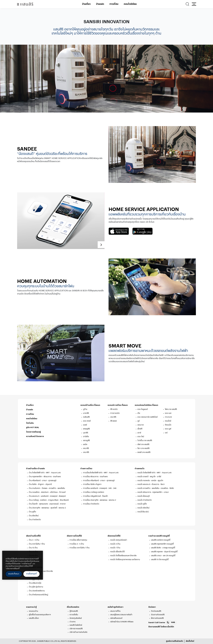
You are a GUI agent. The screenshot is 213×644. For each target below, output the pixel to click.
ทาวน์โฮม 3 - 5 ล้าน (77, 544)
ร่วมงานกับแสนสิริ (158, 615)
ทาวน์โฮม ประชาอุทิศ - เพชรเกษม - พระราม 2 (100, 500)
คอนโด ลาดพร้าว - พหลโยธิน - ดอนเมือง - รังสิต (156, 488)
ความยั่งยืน (74, 615)
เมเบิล (85, 444)
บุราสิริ (86, 433)
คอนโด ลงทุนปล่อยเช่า (119, 540)
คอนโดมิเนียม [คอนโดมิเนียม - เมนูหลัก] (130, 4)
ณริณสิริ (86, 417)
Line (166, 630)
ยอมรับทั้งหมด (14, 574)
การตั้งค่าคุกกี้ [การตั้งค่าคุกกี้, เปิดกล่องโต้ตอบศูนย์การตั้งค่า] (31, 574)
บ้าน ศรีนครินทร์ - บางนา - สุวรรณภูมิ (43, 480)
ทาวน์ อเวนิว (115, 413)
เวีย (139, 413)
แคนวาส (141, 425)
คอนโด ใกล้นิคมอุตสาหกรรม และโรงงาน (125, 559)
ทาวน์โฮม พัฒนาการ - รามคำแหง (95, 477)
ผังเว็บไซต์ (190, 641)
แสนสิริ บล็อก (34, 618)
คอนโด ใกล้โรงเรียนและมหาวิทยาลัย (123, 556)
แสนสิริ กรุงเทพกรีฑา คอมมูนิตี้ (162, 544)
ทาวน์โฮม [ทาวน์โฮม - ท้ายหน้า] (30, 414)
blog (171, 630)
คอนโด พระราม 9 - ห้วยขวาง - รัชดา (151, 484)
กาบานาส (168, 417)
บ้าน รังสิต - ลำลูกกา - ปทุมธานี (40, 484)
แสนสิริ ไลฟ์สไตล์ (76, 625)
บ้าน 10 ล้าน (33, 548)
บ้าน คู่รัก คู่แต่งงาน (36, 587)
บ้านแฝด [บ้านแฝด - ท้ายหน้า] (30, 410)
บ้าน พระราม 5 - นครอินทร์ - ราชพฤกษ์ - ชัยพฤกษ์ (47, 496)
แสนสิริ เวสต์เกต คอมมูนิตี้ (161, 540)
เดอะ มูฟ (168, 429)
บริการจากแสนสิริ (76, 629)
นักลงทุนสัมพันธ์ (76, 618)
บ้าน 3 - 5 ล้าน (34, 540)
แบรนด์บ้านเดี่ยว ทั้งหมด (92, 405)
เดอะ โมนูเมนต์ (143, 409)
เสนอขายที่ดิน (115, 611)
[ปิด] (40, 555)
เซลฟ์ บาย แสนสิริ (144, 452)
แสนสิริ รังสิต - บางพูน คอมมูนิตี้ (163, 548)
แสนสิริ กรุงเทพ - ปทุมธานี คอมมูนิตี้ (164, 552)
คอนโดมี (168, 421)
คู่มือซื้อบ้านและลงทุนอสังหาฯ (40, 615)
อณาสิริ (86, 452)
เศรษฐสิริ (86, 429)
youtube (162, 630)
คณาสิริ (86, 448)
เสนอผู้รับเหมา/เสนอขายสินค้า (121, 615)
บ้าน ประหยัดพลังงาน (37, 591)
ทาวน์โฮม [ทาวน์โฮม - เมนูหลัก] (114, 4)
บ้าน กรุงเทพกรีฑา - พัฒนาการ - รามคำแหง (45, 477)
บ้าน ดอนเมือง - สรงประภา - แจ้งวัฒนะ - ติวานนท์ (47, 492)
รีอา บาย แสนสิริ (143, 448)
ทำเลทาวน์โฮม (88, 469)
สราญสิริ (86, 440)
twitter (154, 630)
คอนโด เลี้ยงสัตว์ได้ (118, 552)
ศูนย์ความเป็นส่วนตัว (174, 641)
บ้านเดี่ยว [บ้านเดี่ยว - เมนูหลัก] (86, 4)
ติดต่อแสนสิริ (156, 611)
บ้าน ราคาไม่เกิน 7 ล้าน (37, 544)
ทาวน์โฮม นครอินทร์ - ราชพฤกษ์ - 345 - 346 (100, 488)
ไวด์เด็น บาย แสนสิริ (145, 440)
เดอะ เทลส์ (87, 421)
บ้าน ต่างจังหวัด (35, 520)
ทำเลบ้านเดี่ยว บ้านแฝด (37, 469)
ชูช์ (139, 421)
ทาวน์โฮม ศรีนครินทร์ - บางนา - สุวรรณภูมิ (99, 480)
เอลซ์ (85, 425)
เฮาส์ (139, 433)
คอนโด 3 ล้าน (115, 544)
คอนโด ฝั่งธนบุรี (144, 496)
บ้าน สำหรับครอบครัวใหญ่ (38, 595)
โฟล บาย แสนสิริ (171, 409)
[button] (194, 4)
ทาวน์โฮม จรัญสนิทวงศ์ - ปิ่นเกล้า (95, 496)
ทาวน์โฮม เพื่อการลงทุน (78, 540)
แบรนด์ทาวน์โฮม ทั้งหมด (119, 405)
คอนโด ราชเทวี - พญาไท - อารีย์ (149, 477)
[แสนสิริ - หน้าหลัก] (25, 4)
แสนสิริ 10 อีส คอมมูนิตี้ (160, 559)
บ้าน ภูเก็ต (32, 512)
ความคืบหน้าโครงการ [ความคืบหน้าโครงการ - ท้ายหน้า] (35, 436)
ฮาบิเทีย (86, 437)
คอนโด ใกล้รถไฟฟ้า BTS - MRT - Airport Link (155, 473)
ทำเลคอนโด (141, 469)
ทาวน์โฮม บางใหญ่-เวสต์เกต (94, 492)
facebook (150, 630)
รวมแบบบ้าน (33, 611)
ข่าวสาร (72, 622)
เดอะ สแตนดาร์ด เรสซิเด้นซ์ (148, 417)
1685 (171, 622)
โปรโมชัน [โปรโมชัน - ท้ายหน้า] (30, 423)
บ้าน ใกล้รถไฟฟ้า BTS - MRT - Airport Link (45, 473)
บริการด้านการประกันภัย (78, 632)
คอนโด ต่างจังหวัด (145, 500)
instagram (157, 630)
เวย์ (166, 433)
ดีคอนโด (168, 425)
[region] (23, 565)
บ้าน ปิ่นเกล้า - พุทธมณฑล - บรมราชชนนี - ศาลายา (47, 504)
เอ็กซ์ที (140, 429)
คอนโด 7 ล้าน (115, 548)
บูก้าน (85, 409)
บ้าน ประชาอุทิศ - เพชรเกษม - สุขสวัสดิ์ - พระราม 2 (47, 508)
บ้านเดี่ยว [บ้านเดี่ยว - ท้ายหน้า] (30, 405)
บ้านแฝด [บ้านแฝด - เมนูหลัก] (100, 4)
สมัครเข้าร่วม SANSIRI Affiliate (122, 622)
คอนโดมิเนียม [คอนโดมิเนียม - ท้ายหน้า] (32, 419)
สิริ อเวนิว (114, 409)
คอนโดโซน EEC (143, 512)
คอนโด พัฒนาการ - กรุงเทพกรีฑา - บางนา (153, 492)
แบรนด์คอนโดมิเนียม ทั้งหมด (148, 405)
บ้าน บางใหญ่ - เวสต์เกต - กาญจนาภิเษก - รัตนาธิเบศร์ (49, 500)
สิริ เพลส (113, 421)
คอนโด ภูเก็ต (142, 504)
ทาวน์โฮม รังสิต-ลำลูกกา (92, 484)
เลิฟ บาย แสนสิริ (143, 444)
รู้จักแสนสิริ (74, 611)
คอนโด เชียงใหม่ (143, 508)
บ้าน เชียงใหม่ (34, 516)
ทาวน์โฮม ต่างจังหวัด (91, 504)
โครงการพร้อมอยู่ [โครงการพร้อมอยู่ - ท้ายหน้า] (33, 432)
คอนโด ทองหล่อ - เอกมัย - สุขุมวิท (150, 480)
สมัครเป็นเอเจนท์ (116, 618)
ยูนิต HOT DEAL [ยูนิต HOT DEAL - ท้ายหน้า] (33, 427)
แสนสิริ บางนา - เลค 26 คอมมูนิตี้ (163, 556)
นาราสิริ (86, 413)
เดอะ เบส (168, 413)
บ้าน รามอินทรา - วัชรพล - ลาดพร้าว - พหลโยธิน (47, 488)
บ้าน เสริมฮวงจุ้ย (35, 583)
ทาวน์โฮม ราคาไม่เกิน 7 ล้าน (80, 548)
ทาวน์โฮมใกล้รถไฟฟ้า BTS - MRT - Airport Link (101, 473)
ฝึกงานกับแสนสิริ (157, 618)
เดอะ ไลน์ (141, 437)
